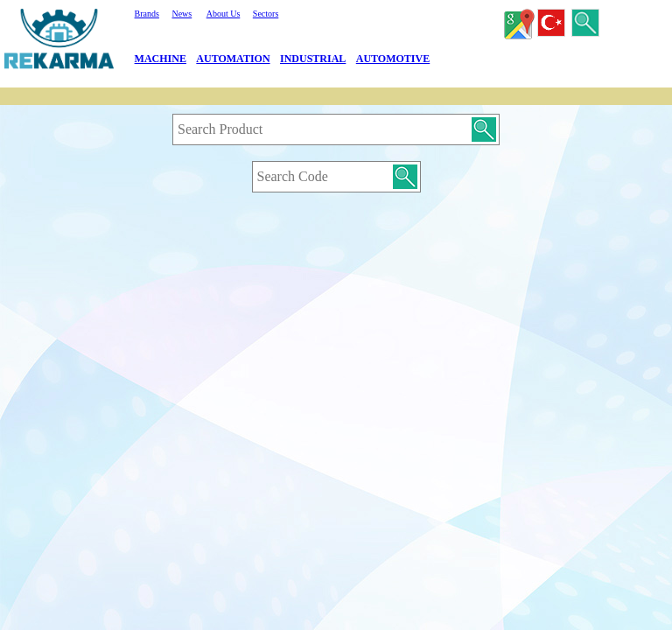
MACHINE (161, 59)
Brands (147, 14)
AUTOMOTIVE (393, 59)
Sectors (266, 14)
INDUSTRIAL (313, 59)
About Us (224, 14)
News (182, 14)
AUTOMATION (233, 59)
